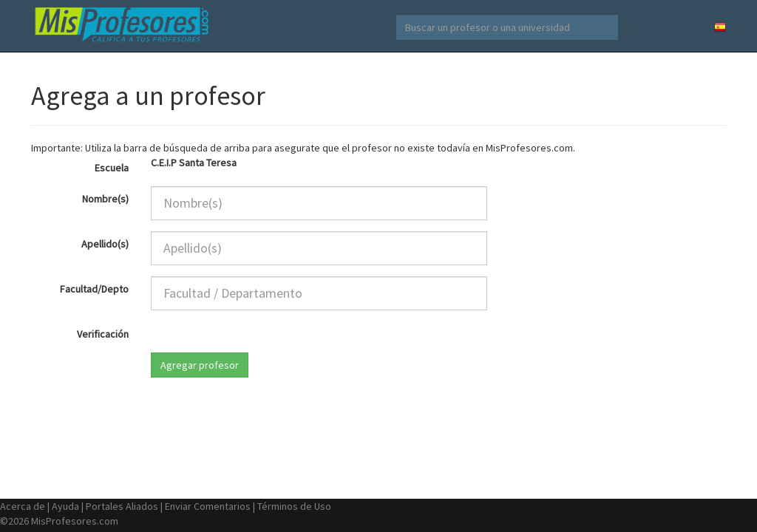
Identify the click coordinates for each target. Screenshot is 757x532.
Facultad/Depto (94, 289)
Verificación (103, 334)
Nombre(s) (105, 199)
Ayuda (65, 506)
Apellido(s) (105, 244)
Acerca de (23, 506)
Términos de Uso (294, 506)
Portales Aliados (122, 506)
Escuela (112, 168)
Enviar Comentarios (208, 506)
